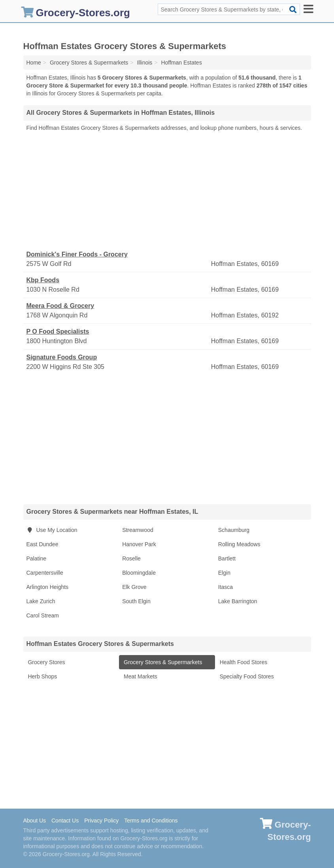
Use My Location (52, 530)
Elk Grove (134, 587)
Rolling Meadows (239, 544)
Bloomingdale (139, 573)
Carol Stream (43, 615)
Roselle (131, 558)
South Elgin (136, 601)
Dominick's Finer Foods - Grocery (77, 254)
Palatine (37, 558)
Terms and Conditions (151, 821)
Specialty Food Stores (246, 676)
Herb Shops (42, 676)
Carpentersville (45, 573)
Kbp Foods (43, 280)
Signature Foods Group (62, 357)
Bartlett (227, 558)
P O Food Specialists (58, 331)
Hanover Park (139, 544)
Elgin (224, 573)
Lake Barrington (238, 601)
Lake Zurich (41, 601)
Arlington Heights (48, 587)
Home (34, 63)
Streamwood (138, 530)
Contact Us (65, 821)
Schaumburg (234, 530)
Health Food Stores (243, 662)
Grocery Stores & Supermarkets (162, 662)
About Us (35, 821)
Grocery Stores (46, 662)
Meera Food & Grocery (60, 306)
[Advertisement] (167, 191)
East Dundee (42, 544)
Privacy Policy (101, 821)
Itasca (225, 587)
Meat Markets (140, 676)
